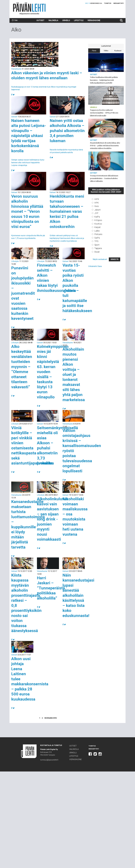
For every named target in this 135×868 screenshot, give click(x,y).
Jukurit (97, 210)
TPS (96, 241)
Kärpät (97, 227)
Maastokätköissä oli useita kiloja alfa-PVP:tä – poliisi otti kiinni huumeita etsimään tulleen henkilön (105, 146)
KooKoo (98, 224)
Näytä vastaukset (100, 259)
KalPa (97, 217)
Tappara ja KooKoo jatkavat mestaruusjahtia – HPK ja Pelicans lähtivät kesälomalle (104, 113)
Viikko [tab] (106, 51)
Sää (15, 20)
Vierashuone (94, 20)
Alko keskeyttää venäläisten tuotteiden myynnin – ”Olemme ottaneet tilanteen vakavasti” (22, 367)
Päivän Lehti (29, 8)
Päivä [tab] (94, 51)
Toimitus (108, 3)
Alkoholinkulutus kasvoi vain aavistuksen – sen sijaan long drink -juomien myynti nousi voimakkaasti (52, 519)
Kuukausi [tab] (118, 51)
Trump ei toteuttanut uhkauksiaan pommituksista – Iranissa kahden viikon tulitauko (104, 178)
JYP (96, 213)
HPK (97, 203)
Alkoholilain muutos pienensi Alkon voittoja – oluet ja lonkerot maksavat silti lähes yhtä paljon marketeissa (74, 374)
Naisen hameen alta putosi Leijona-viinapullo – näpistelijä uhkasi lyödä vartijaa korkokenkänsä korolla (29, 136)
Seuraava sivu (51, 718)
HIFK (97, 199)
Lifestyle (79, 20)
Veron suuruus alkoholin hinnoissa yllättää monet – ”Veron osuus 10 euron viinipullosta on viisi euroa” (27, 211)
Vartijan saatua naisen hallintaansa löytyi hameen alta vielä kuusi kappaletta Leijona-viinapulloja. (28, 163)
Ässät (97, 252)
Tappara (98, 248)
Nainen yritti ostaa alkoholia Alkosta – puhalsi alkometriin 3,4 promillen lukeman (67, 131)
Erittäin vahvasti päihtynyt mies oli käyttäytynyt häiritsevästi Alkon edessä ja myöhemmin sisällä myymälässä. (67, 238)
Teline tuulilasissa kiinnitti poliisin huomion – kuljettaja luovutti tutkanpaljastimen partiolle (104, 80)
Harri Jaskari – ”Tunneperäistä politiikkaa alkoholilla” (51, 588)
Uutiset (40, 20)
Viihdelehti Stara (95, 266)
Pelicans (98, 234)
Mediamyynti (119, 3)
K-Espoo (98, 220)
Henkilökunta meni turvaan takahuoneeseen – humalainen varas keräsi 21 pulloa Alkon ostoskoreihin (67, 211)
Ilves (97, 206)
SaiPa (97, 238)
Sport (97, 245)
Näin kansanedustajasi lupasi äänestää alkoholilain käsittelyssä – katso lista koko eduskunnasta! (78, 595)
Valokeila (53, 20)
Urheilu (66, 20)
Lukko (97, 231)
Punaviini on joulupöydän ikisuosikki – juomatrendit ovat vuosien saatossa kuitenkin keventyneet (23, 293)
